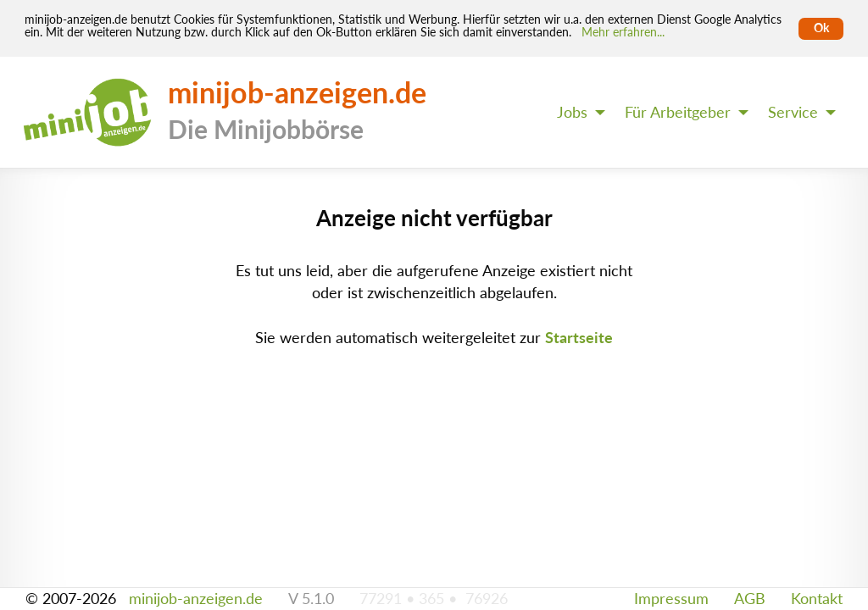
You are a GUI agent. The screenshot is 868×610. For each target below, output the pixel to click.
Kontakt (817, 599)
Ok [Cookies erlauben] (821, 28)
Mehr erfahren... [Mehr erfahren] (623, 32)
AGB (750, 599)
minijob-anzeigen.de (196, 599)
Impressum (671, 599)
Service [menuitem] (793, 112)
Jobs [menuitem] (572, 112)
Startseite (579, 338)
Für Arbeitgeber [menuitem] (678, 112)
